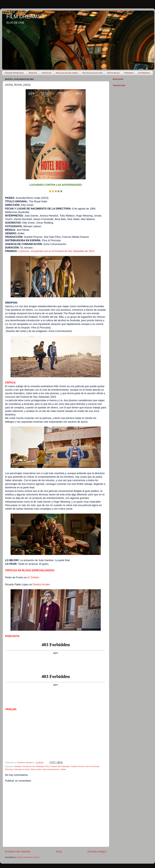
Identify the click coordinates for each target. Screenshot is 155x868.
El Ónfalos (33, 577)
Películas (9, 769)
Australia (18, 766)
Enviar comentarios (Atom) (28, 857)
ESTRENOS (144, 73)
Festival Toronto (78, 766)
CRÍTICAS (46, 73)
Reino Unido (36, 769)
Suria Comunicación (51, 769)
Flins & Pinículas (92, 766)
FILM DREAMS (24, 17)
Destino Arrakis (41, 584)
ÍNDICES (33, 73)
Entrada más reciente (18, 851)
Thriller (63, 769)
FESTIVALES (113, 73)
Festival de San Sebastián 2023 (36, 766)
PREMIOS (129, 73)
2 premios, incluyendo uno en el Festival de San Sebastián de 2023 (56, 251)
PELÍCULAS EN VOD (92, 73)
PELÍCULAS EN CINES (67, 73)
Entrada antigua (97, 851)
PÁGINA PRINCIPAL (15, 73)
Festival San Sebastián (60, 766)
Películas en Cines (22, 769)
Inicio (59, 851)
